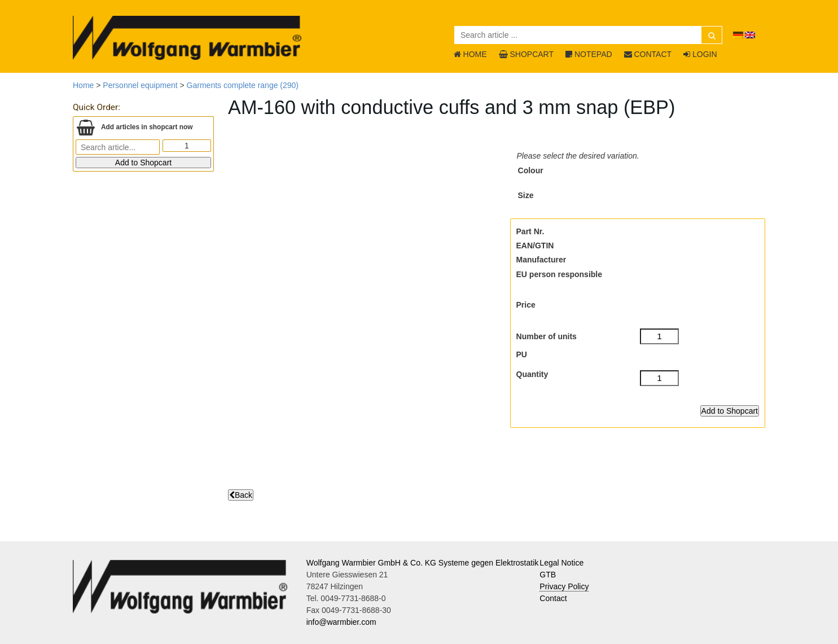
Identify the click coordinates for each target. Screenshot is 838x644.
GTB (548, 575)
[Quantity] (659, 378)
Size (526, 195)
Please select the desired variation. (578, 156)
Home (83, 85)
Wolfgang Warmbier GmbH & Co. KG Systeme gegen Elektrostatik (423, 563)
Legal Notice (561, 563)
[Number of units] (659, 336)
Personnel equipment (140, 85)
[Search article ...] (588, 35)
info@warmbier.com (341, 622)
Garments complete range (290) (243, 85)
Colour (531, 170)
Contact (553, 598)
